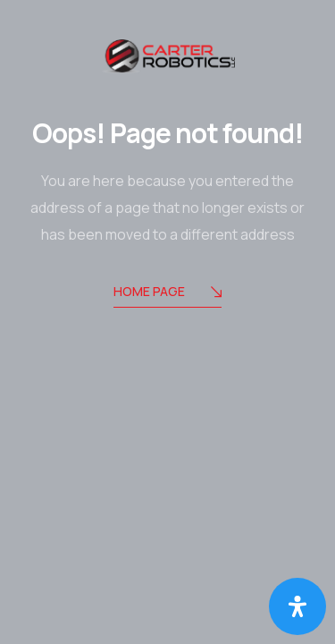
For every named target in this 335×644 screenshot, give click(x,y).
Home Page (167, 293)
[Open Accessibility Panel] (297, 606)
